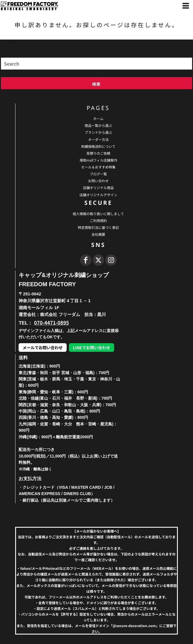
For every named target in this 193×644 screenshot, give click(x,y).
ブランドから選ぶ (98, 132)
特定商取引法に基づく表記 (98, 227)
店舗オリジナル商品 (98, 187)
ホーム (98, 118)
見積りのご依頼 (98, 153)
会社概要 (98, 234)
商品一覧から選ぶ (98, 125)
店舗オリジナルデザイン (98, 195)
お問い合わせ (98, 181)
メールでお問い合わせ (43, 347)
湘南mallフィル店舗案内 (98, 160)
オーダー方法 (98, 139)
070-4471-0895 (51, 322)
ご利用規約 (98, 220)
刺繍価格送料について (98, 146)
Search (6, 56)
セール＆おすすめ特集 (98, 167)
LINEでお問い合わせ (91, 347)
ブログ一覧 (98, 174)
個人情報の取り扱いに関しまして (98, 214)
